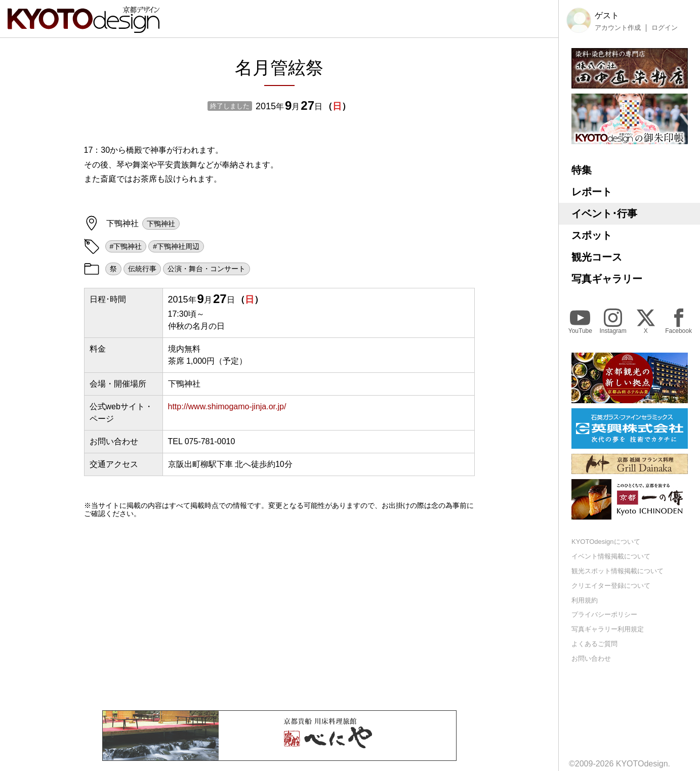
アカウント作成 (618, 28)
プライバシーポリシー (604, 614)
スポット (592, 235)
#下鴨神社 (126, 246)
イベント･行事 (604, 213)
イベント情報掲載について (611, 556)
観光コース (597, 257)
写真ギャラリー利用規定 (608, 629)
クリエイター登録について (611, 586)
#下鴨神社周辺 (176, 246)
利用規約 (585, 600)
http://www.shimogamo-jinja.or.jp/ (227, 406)
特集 (582, 170)
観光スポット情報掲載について (617, 571)
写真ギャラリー (607, 279)
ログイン (665, 28)
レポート (592, 192)
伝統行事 (142, 269)
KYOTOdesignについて (606, 542)
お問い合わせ (591, 658)
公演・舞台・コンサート (207, 269)
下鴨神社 (161, 224)
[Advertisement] (279, 614)
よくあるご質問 (594, 644)
